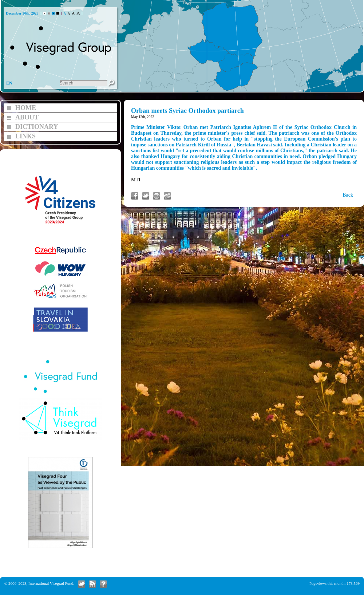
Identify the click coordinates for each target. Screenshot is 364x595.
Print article (157, 196)
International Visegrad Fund (51, 583)
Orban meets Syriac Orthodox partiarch (187, 111)
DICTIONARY (37, 127)
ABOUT (27, 117)
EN (9, 83)
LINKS (25, 136)
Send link (167, 196)
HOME (26, 108)
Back (348, 195)
